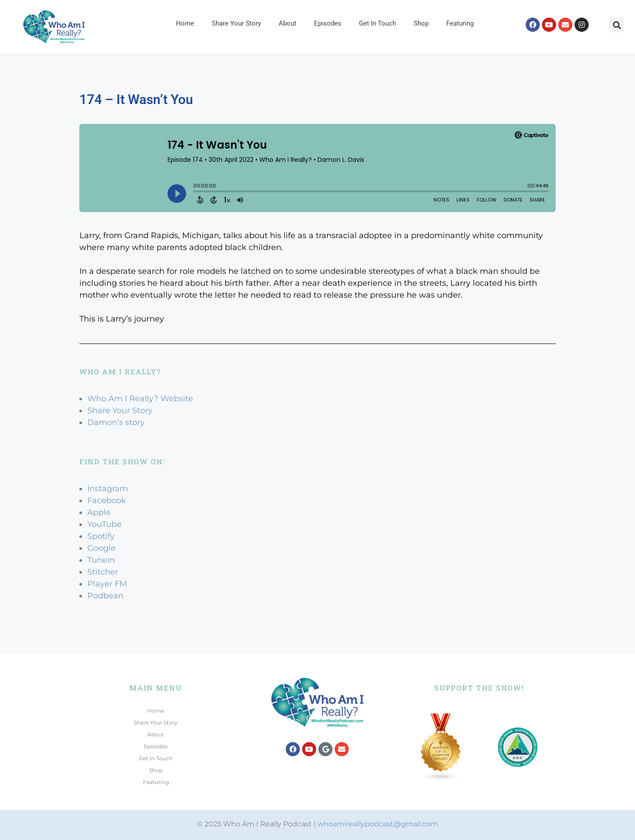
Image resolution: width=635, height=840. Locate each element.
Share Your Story (236, 23)
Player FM (107, 584)
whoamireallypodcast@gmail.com (378, 824)
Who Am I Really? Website (140, 399)
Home (185, 23)
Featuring (460, 23)
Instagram (108, 489)
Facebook (107, 500)
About (288, 23)
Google (101, 548)
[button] (617, 25)
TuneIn (101, 560)
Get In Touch (377, 23)
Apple (99, 512)
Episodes (328, 23)
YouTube (105, 524)
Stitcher (103, 572)
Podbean (105, 596)
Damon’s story (116, 422)
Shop (421, 23)
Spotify (101, 536)
